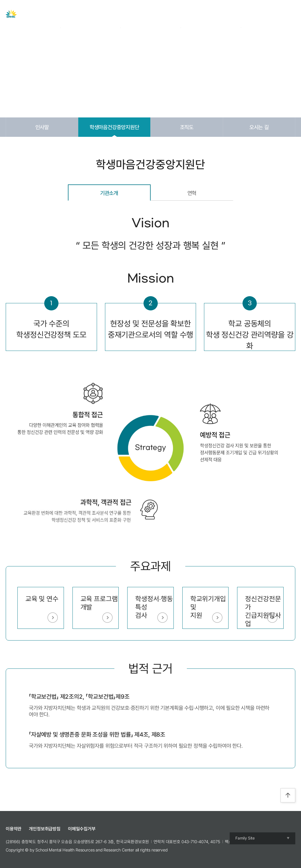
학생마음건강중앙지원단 (114, 127)
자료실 (143, 14)
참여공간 (214, 14)
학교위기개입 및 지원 (208, 607)
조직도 (187, 127)
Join (266, 14)
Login (252, 14)
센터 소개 (88, 14)
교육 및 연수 (42, 599)
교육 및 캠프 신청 (177, 14)
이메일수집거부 (82, 829)
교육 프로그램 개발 (99, 603)
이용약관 (14, 829)
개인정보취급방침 (45, 829)
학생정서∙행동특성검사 (154, 607)
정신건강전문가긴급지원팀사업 (263, 611)
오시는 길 (259, 127)
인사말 (42, 127)
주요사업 (117, 14)
